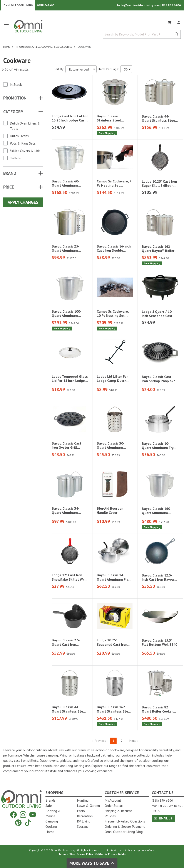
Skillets (15, 159)
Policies (110, 816)
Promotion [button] (15, 99)
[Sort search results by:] (81, 70)
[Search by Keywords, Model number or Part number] (139, 35)
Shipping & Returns (118, 811)
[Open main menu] (6, 29)
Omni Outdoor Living (18, 6)
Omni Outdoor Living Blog (124, 832)
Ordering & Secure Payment (125, 826)
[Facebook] (13, 815)
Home (50, 832)
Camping (52, 821)
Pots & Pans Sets (23, 144)
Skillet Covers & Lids (25, 152)
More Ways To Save (92, 863)
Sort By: (59, 70)
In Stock (16, 86)
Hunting (83, 800)
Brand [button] (10, 174)
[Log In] (179, 23)
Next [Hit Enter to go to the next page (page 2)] (134, 742)
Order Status (114, 806)
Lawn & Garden (88, 806)
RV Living (84, 821)
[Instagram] (23, 815)
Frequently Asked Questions (125, 821)
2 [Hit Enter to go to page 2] (122, 742)
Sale (49, 806)
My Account (113, 800)
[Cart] (170, 23)
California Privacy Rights (110, 854)
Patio (81, 811)
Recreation (85, 816)
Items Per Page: (109, 70)
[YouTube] (33, 815)
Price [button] (9, 188)
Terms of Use (67, 854)
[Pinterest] (18, 823)
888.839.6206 (171, 6)
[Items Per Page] (126, 70)
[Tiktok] (28, 823)
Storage (83, 826)
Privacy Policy (85, 854)
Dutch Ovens (19, 137)
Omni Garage (46, 6)
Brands (50, 800)
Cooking (51, 826)
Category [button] (13, 113)
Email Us (163, 818)
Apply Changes (23, 203)
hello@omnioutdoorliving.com (139, 6)
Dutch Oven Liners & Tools (25, 127)
